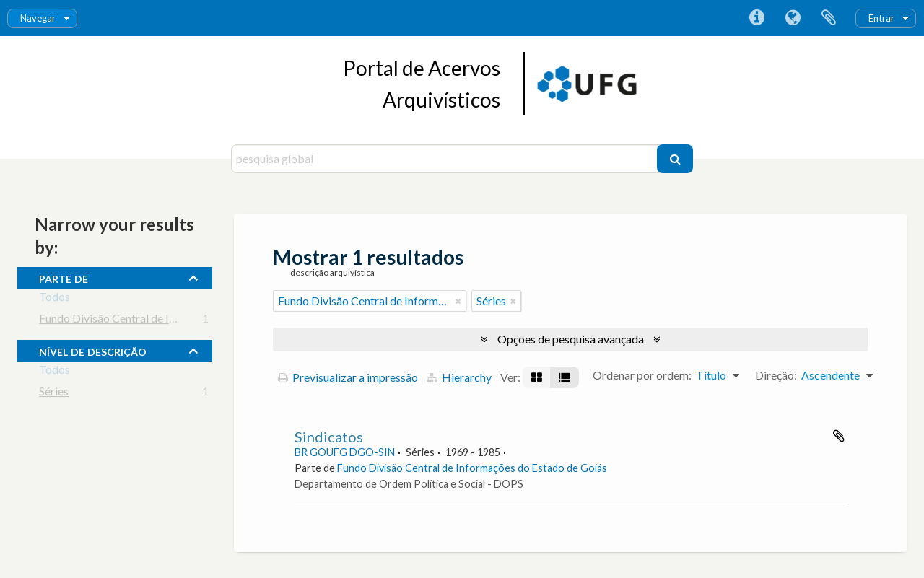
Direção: (776, 375)
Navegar (38, 18)
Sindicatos (329, 437)
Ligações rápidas (757, 18)
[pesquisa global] (446, 159)
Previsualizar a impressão (348, 377)
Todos (55, 299)
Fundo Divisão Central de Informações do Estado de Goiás (182, 321)
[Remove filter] (458, 301)
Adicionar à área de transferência (839, 436)
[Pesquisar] (675, 159)
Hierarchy (459, 377)
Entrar (881, 18)
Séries (54, 394)
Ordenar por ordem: (642, 375)
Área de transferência (829, 18)
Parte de (64, 277)
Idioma (793, 18)
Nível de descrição (93, 350)
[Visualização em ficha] (537, 377)
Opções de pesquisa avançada (571, 339)
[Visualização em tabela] (565, 377)
